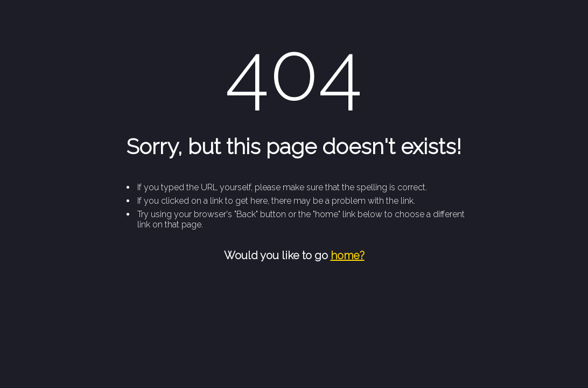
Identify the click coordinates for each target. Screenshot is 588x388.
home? (348, 255)
